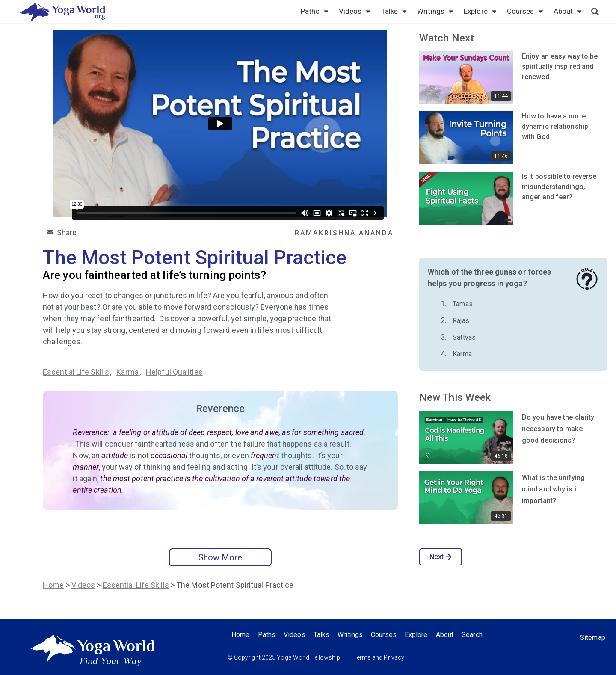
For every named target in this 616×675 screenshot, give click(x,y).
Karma (127, 372)
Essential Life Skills (76, 372)
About (568, 11)
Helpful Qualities (174, 372)
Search (475, 635)
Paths (315, 11)
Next (441, 557)
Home (53, 585)
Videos (355, 11)
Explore (480, 11)
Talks (394, 11)
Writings (435, 11)
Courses (525, 11)
